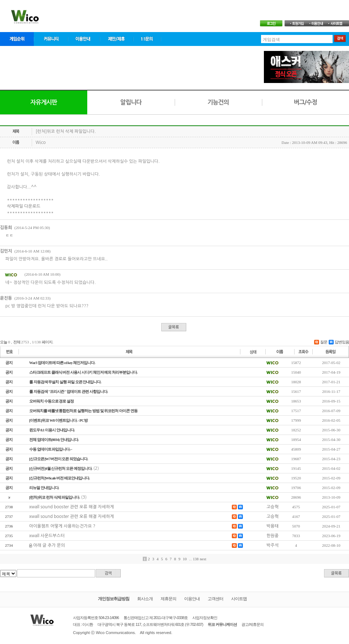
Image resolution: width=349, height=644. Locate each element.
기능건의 (218, 102)
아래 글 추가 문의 (49, 545)
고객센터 (215, 599)
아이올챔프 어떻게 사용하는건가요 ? (62, 526)
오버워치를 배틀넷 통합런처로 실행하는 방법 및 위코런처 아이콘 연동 (83, 411)
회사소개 (145, 599)
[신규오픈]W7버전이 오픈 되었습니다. (59, 459)
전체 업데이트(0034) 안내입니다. (54, 440)
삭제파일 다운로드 (24, 206)
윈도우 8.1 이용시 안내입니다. (52, 430)
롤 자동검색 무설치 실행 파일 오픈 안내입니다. (65, 382)
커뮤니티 (51, 39)
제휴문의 (168, 599)
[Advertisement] (130, 67)
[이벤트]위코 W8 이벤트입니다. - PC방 (58, 420)
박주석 (272, 545)
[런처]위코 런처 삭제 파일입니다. (54, 497)
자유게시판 (44, 102)
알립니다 (131, 102)
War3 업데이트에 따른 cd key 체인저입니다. (62, 363)
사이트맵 (239, 599)
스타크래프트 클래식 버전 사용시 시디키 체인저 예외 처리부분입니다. (83, 372)
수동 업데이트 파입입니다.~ (51, 449)
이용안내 (84, 39)
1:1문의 (147, 39)
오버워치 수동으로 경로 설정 (51, 401)
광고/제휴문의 (252, 624)
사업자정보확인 (205, 618)
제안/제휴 (116, 39)
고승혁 (272, 507)
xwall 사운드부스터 (47, 536)
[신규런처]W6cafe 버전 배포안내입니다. (59, 478)
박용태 (272, 526)
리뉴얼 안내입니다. (44, 488)
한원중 (272, 536)
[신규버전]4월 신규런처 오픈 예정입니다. (61, 468)
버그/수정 (305, 102)
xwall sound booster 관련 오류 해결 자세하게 (72, 507)
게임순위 (17, 39)
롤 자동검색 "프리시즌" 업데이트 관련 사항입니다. (69, 391)
